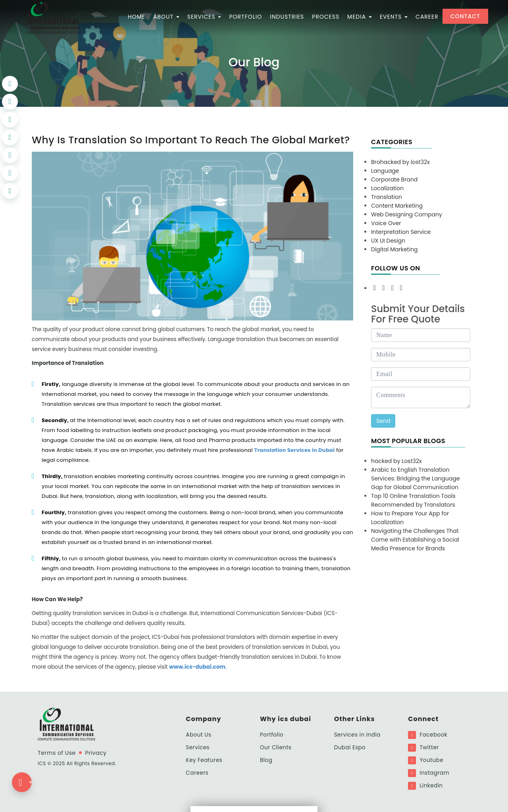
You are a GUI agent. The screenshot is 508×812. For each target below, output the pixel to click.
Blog (266, 760)
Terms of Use (57, 753)
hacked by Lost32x (396, 461)
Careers (197, 773)
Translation (387, 197)
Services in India (357, 735)
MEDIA (360, 17)
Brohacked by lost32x (400, 162)
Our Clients (276, 747)
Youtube (426, 760)
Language (385, 171)
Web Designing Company (407, 214)
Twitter (423, 748)
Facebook (428, 735)
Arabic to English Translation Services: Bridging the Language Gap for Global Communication (415, 478)
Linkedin (425, 786)
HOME (137, 17)
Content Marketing (397, 206)
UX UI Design (388, 241)
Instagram (429, 773)
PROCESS (326, 17)
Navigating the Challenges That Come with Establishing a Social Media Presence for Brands (415, 540)
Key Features (204, 760)
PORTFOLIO (245, 17)
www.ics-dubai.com (197, 667)
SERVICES (204, 17)
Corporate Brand (394, 179)
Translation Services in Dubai (294, 450)
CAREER (427, 17)
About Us (198, 735)
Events (394, 17)
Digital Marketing (394, 249)
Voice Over (386, 223)
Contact (465, 16)
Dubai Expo (350, 747)
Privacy (96, 753)
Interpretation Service (401, 232)
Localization (387, 188)
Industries (287, 17)
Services (198, 747)
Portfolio (272, 735)
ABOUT (166, 17)
